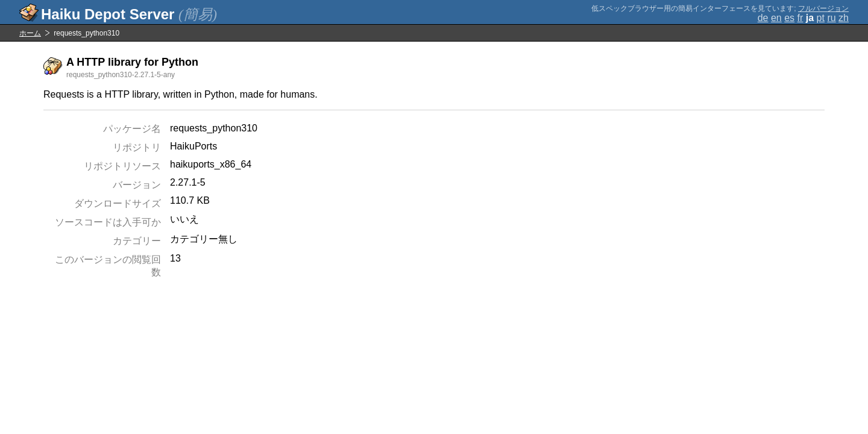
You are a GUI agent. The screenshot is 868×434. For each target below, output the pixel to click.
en (776, 18)
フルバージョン (823, 8)
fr (800, 18)
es (789, 18)
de (763, 18)
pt (821, 18)
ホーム (30, 33)
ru (831, 18)
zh (844, 18)
